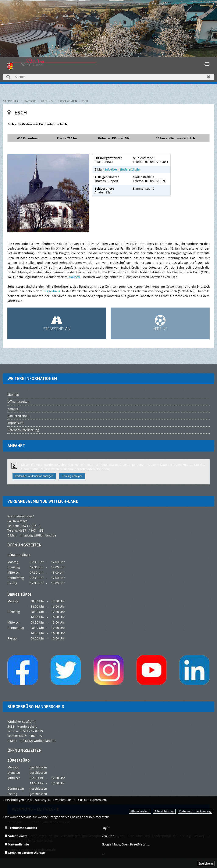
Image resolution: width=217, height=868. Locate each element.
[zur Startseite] (52, 64)
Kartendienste (17, 844)
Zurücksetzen (209, 77)
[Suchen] (108, 77)
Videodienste (16, 836)
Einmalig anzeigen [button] (72, 476)
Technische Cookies (21, 828)
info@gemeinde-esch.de (122, 169)
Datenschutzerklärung (195, 811)
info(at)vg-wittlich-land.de (38, 535)
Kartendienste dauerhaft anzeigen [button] (34, 476)
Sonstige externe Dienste (25, 853)
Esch (85, 101)
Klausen (74, 277)
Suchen (8, 77)
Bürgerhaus (52, 291)
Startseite (30, 101)
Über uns (47, 101)
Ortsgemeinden (67, 101)
